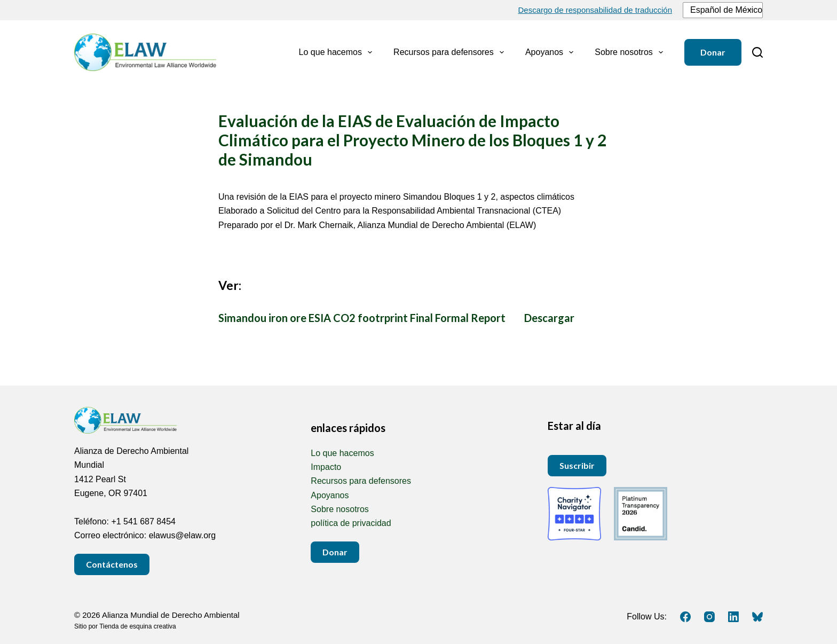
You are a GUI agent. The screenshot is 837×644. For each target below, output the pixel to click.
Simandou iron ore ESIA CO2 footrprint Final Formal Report (362, 318)
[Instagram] (709, 617)
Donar (713, 52)
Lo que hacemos (338, 52)
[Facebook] (685, 617)
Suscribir (577, 465)
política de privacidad (351, 523)
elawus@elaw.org (183, 535)
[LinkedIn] (733, 617)
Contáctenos (112, 564)
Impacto (326, 467)
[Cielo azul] (757, 617)
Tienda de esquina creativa (138, 626)
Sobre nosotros (631, 52)
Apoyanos (551, 52)
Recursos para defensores (451, 52)
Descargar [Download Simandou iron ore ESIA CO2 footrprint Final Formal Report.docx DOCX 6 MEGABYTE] (549, 318)
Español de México (721, 10)
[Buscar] (757, 52)
